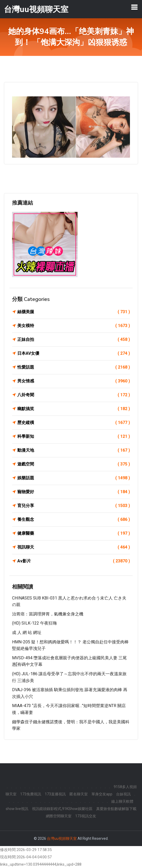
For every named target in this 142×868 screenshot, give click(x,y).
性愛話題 (74, 367)
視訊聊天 (74, 547)
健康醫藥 (74, 533)
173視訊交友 (86, 816)
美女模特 (74, 326)
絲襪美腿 (74, 312)
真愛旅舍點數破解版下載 (116, 809)
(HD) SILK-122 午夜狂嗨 (34, 623)
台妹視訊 (123, 794)
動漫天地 (74, 450)
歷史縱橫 (74, 423)
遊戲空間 (74, 464)
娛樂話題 (74, 478)
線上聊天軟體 (122, 801)
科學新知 (74, 436)
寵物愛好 (74, 492)
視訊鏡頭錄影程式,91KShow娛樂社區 (62, 809)
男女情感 (74, 381)
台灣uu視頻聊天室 (62, 838)
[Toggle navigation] (134, 7)
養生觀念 (74, 520)
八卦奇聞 (74, 395)
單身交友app (102, 794)
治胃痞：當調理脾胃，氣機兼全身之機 (48, 614)
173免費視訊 (31, 794)
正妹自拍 (74, 340)
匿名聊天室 (79, 794)
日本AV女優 (74, 353)
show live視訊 (17, 809)
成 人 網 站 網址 (27, 633)
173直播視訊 (55, 794)
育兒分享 (74, 506)
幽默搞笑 (74, 409)
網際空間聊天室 (59, 816)
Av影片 (74, 561)
